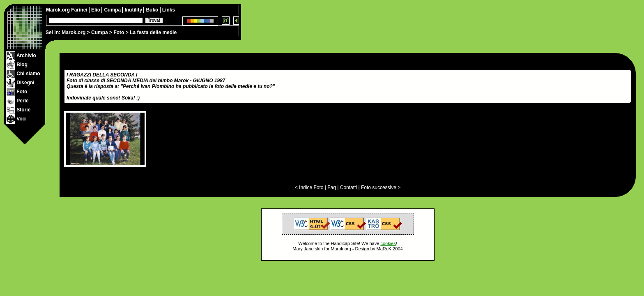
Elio (96, 10)
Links (169, 10)
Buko (153, 10)
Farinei (80, 10)
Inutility (134, 10)
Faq (332, 187)
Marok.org (74, 32)
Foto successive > (381, 187)
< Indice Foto (309, 187)
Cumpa (100, 32)
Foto (119, 32)
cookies (388, 243)
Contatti (348, 187)
